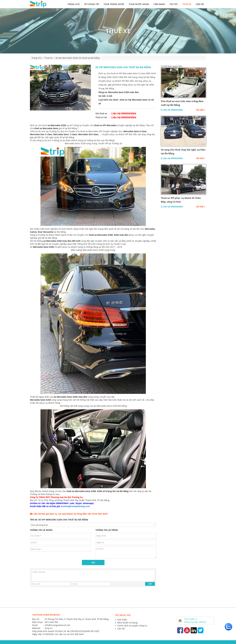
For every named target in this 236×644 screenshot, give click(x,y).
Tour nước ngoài (139, 4)
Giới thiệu (122, 620)
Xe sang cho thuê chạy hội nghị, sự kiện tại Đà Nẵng (183, 151)
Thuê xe (187, 4)
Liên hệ (200, 4)
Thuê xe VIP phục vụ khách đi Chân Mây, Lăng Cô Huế (181, 200)
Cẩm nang (159, 4)
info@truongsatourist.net (57, 625)
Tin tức (174, 4)
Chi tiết (201, 110)
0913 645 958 (51, 622)
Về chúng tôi (92, 4)
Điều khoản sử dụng (127, 623)
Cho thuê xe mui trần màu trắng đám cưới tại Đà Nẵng (182, 103)
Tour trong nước (114, 4)
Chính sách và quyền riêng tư (132, 626)
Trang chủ (74, 4)
